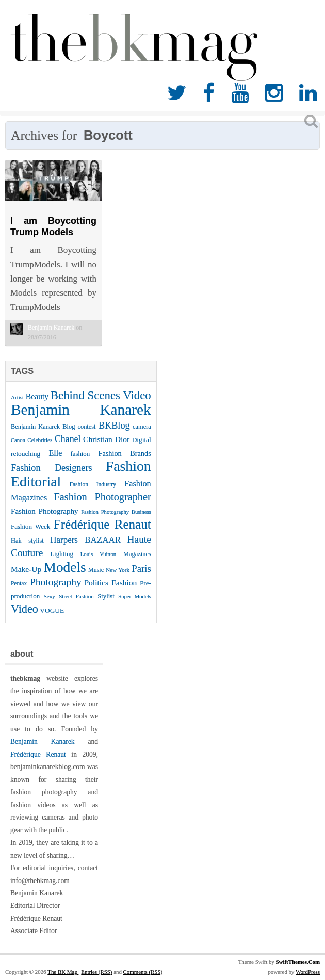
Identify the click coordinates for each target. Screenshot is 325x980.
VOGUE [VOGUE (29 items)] (52, 610)
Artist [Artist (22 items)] (17, 397)
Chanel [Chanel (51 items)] (68, 439)
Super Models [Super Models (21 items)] (135, 597)
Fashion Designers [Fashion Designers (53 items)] (52, 468)
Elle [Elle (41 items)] (55, 453)
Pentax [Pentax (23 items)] (19, 583)
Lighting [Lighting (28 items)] (62, 554)
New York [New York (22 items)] (118, 570)
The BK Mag (63, 972)
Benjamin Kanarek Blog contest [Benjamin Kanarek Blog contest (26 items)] (53, 427)
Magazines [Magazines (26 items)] (137, 554)
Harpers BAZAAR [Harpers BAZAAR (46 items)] (85, 540)
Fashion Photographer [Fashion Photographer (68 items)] (103, 497)
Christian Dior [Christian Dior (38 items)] (106, 439)
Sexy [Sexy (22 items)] (50, 596)
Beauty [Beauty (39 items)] (37, 396)
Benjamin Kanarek (43, 741)
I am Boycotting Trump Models (53, 226)
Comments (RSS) (143, 972)
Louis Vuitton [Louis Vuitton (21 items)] (98, 554)
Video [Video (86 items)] (25, 609)
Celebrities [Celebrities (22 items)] (40, 440)
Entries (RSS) (96, 972)
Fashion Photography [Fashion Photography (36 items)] (45, 511)
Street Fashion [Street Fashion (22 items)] (76, 596)
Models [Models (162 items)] (65, 567)
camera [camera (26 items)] (142, 427)
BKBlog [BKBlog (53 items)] (114, 426)
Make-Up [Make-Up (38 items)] (26, 569)
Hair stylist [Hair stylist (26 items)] (27, 541)
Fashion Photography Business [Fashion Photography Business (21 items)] (116, 512)
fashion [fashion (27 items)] (80, 454)
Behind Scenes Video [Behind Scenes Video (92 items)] (101, 395)
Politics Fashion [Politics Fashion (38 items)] (111, 583)
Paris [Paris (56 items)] (141, 569)
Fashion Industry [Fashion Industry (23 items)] (93, 484)
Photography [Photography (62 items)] (56, 582)
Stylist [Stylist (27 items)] (106, 596)
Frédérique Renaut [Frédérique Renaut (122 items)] (102, 524)
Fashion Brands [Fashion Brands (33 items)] (124, 453)
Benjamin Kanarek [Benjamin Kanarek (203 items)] (81, 410)
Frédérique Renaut (38, 754)
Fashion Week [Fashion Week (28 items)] (30, 526)
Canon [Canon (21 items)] (18, 440)
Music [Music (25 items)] (96, 570)
